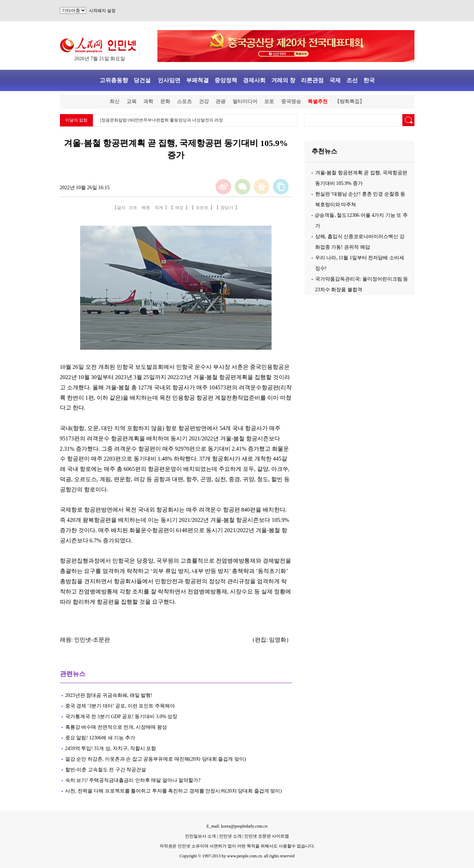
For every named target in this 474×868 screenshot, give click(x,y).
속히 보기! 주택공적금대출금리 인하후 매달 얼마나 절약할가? (133, 780)
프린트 (202, 208)
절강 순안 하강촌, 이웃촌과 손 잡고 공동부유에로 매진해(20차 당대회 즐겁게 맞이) (156, 759)
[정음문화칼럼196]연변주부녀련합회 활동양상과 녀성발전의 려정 (162, 120)
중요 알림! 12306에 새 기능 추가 (100, 738)
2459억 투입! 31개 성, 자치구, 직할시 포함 (111, 748)
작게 (159, 208)
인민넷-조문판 (92, 640)
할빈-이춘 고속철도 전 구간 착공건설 (106, 770)
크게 (133, 208)
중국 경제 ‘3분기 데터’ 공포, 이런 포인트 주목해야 (120, 706)
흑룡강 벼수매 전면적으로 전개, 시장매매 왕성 (116, 727)
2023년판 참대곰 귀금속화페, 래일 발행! (109, 695)
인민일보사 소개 (200, 836)
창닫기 (227, 208)
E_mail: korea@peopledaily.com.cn (237, 826)
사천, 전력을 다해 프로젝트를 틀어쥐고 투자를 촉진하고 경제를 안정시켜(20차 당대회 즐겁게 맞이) (174, 791)
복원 (146, 208)
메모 (179, 208)
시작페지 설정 (102, 11)
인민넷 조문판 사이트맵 (267, 836)
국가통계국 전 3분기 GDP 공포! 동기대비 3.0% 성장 (121, 717)
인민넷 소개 (230, 836)
